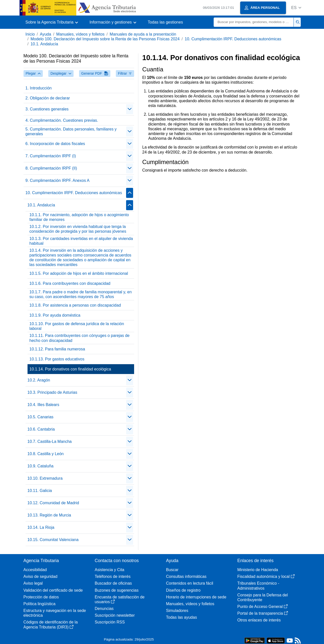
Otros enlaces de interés (259, 620)
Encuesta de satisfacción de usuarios (120, 599)
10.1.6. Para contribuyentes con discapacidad (70, 283)
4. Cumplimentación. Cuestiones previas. (62, 120)
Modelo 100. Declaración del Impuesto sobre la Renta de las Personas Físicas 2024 (105, 39)
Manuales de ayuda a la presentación (143, 34)
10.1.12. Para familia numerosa (57, 349)
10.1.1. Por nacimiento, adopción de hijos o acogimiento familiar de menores (79, 217)
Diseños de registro (183, 590)
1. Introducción (39, 88)
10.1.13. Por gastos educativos (57, 359)
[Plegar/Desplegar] (130, 109)
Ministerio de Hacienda (258, 570)
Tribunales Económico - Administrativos (258, 586)
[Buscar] (254, 22)
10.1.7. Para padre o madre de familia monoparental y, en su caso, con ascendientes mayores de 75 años (81, 294)
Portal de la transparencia (263, 613)
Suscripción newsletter (115, 615)
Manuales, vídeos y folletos (80, 34)
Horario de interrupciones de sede (196, 597)
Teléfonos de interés (113, 576)
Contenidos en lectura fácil (190, 583)
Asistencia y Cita (110, 570)
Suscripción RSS (110, 622)
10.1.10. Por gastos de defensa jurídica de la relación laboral (77, 326)
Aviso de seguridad (41, 576)
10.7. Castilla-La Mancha (50, 441)
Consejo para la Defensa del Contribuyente (263, 597)
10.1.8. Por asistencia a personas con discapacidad (75, 305)
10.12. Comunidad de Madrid (53, 503)
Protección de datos (41, 597)
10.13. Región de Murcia (49, 515)
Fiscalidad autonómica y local (266, 576)
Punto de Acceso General (263, 607)
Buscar (172, 570)
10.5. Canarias (41, 417)
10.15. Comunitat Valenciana (53, 540)
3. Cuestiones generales (47, 109)
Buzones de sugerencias (117, 590)
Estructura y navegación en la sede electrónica (55, 613)
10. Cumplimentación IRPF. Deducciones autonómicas (233, 39)
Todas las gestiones (166, 22)
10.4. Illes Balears (43, 405)
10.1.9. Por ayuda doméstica (55, 315)
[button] (296, 8)
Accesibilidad (35, 570)
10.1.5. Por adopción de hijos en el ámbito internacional (79, 273)
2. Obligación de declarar (48, 98)
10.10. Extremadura (45, 478)
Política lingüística (40, 604)
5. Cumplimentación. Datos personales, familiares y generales (71, 132)
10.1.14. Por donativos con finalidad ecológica (70, 369)
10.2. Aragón (39, 380)
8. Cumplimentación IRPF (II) (51, 168)
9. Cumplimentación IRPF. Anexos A (58, 180)
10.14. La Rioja (41, 527)
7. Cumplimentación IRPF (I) (51, 156)
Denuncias (104, 609)
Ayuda (45, 34)
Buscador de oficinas (113, 583)
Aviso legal (33, 583)
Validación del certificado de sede (53, 590)
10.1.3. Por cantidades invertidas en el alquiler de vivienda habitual (81, 241)
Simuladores (177, 611)
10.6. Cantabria (41, 429)
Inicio (30, 34)
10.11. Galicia (40, 491)
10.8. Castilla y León (46, 454)
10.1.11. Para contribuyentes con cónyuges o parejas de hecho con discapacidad (80, 338)
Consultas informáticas (186, 576)
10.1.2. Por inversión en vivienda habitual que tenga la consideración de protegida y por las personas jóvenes (78, 229)
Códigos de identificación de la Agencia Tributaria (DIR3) (51, 624)
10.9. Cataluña (41, 466)
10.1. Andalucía (44, 44)
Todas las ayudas (182, 617)
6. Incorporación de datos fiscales (55, 144)
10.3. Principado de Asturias (52, 392)
